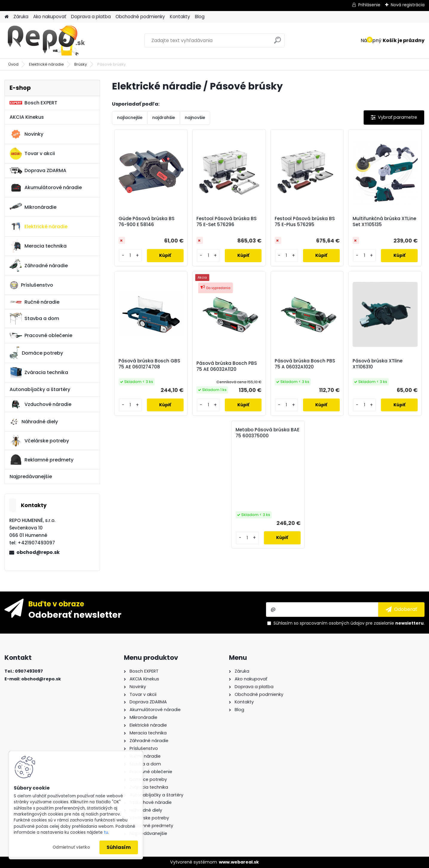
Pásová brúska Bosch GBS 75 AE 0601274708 (149, 364)
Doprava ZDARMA (38, 170)
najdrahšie (164, 118)
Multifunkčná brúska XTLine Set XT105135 (384, 222)
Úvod (13, 64)
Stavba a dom (34, 318)
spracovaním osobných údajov (332, 623)
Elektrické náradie (46, 64)
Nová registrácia (408, 5)
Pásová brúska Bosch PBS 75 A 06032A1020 (305, 364)
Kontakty (180, 17)
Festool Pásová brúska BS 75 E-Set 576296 (227, 222)
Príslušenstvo (31, 285)
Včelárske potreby (39, 441)
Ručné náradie (34, 302)
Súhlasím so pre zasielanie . (349, 623)
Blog (200, 17)
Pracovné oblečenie (41, 336)
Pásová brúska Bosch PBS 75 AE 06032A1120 (227, 366)
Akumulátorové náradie (46, 188)
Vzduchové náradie (40, 404)
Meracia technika (38, 246)
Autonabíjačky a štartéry (40, 389)
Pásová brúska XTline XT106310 (378, 364)
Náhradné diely (34, 422)
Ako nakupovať (50, 17)
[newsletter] (401, 609)
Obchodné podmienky (140, 17)
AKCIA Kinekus (27, 117)
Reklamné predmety (41, 460)
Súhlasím (119, 847)
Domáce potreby (36, 353)
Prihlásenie (369, 5)
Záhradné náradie (39, 265)
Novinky (26, 134)
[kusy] (130, 255)
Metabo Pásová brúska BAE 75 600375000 (267, 433)
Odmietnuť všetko (71, 847)
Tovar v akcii (32, 154)
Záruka (21, 17)
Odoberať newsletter (75, 614)
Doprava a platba (91, 17)
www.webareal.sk (239, 862)
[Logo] (46, 41)
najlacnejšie (130, 118)
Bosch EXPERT (33, 103)
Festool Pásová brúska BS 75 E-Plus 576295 (305, 222)
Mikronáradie (33, 207)
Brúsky (81, 64)
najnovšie (195, 118)
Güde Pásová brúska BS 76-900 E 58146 (147, 222)
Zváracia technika (39, 373)
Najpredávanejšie (31, 477)
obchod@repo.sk (38, 552)
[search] (277, 43)
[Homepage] (7, 17)
